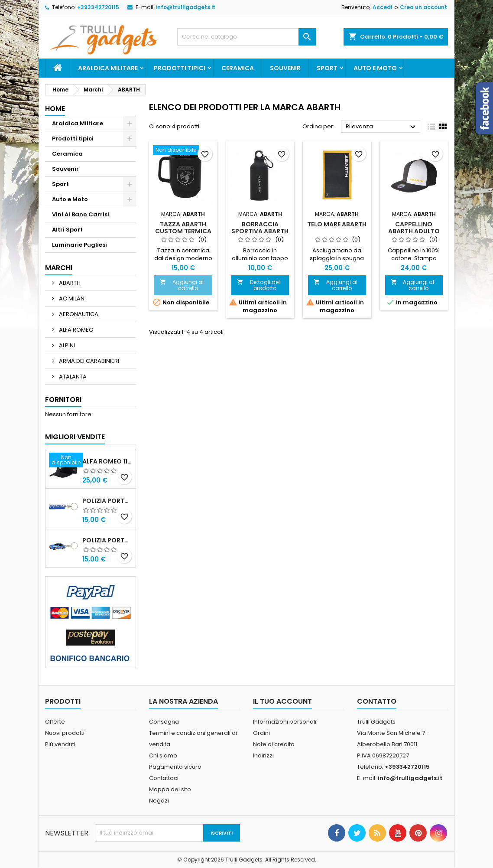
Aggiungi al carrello (182, 285)
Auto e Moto (375, 68)
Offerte (55, 722)
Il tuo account (282, 701)
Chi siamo (163, 755)
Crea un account (423, 7)
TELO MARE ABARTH (337, 224)
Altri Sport (67, 230)
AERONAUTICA (78, 314)
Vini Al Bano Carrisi (81, 214)
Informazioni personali (285, 722)
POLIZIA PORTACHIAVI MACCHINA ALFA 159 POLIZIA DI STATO (107, 540)
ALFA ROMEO (76, 330)
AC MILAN (71, 299)
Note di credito (274, 744)
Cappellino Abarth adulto (414, 228)
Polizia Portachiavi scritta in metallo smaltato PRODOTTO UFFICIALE (107, 501)
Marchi (59, 268)
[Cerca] (246, 37)
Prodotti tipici (180, 68)
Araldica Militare (108, 68)
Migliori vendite (75, 437)
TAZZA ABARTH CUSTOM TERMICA (183, 228)
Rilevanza (382, 127)
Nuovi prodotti (65, 733)
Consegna (164, 722)
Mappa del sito (170, 789)
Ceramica (238, 68)
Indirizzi (263, 755)
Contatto (377, 701)
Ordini (261, 733)
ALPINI (66, 345)
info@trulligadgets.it (186, 7)
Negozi (159, 801)
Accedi (382, 7)
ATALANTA (72, 377)
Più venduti (60, 744)
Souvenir (285, 68)
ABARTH (69, 283)
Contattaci (164, 778)
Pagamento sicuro (175, 767)
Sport (327, 68)
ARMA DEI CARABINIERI (88, 361)
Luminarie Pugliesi (79, 245)
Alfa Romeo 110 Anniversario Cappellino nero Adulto (107, 461)
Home (55, 109)
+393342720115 (98, 7)
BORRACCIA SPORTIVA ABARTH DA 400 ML (260, 231)
